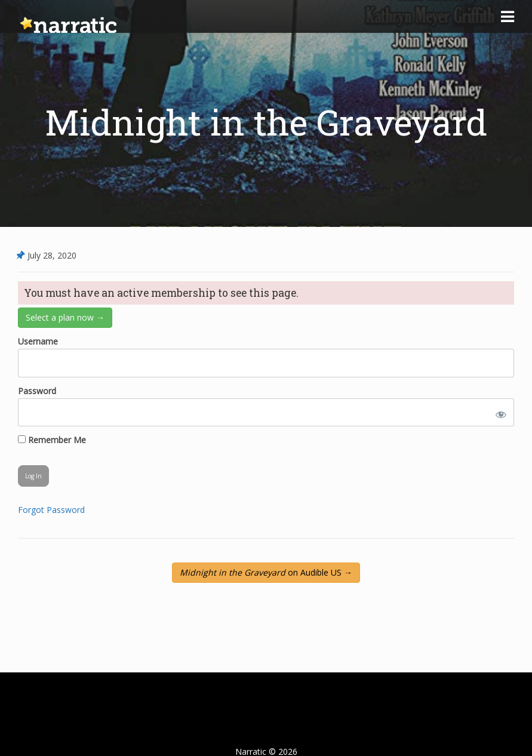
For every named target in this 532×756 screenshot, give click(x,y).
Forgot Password (51, 510)
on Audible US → (266, 572)
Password (37, 391)
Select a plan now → (65, 317)
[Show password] (499, 412)
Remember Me (52, 440)
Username (38, 341)
